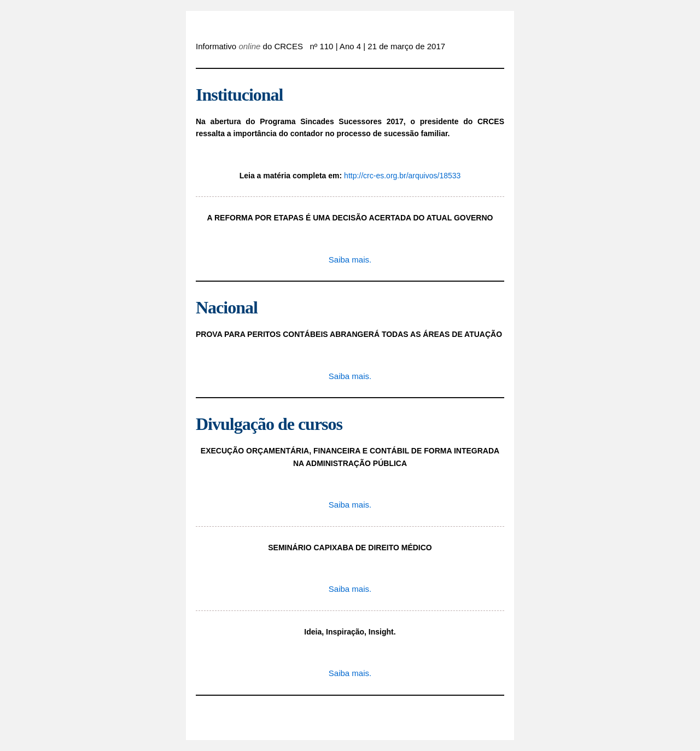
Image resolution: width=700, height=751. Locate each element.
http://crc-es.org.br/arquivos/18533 (402, 176)
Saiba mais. (350, 260)
